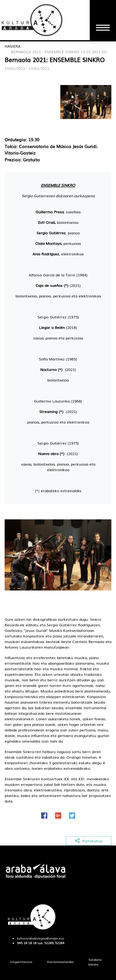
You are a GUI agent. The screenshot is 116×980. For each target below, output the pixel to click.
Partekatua (88, 841)
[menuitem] (21, 962)
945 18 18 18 (27, 943)
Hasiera (13, 46)
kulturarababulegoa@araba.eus (41, 938)
